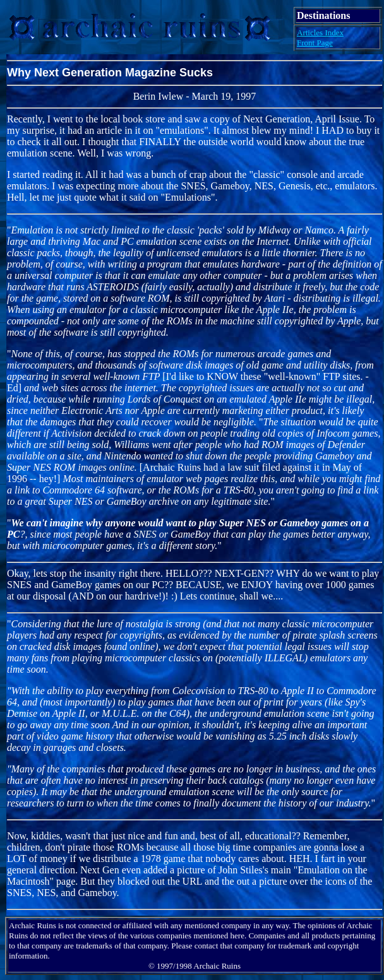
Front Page (315, 43)
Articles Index (320, 32)
